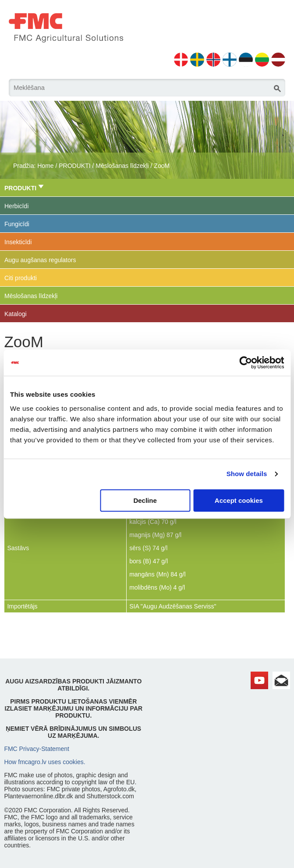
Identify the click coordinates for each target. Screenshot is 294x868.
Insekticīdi (18, 242)
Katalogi (16, 314)
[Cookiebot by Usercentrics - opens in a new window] (246, 363)
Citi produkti (21, 278)
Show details (247, 474)
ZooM (162, 166)
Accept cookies (239, 500)
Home (45, 166)
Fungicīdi (17, 224)
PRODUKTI (74, 166)
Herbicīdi (16, 206)
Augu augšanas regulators (40, 260)
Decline (145, 500)
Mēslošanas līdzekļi (122, 166)
